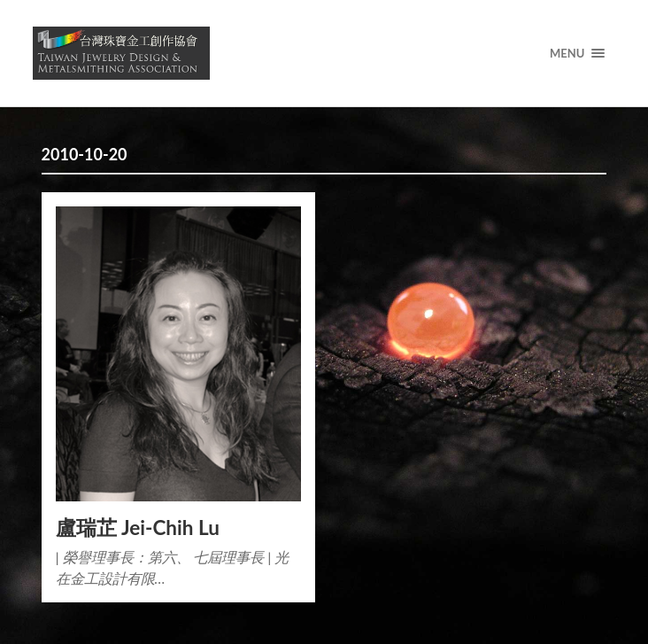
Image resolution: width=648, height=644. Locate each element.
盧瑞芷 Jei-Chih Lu (138, 528)
